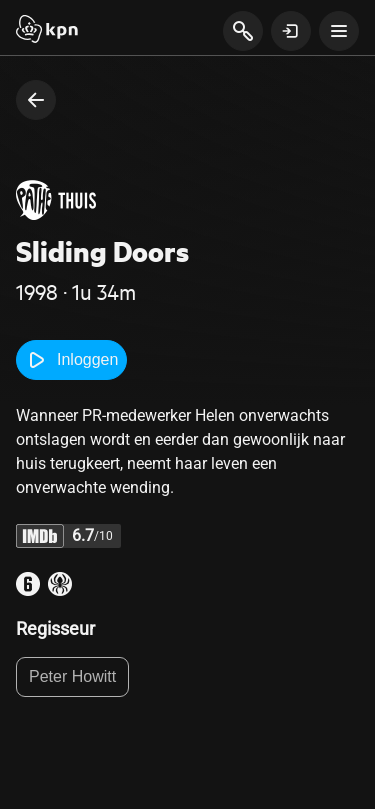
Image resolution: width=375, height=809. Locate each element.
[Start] (47, 31)
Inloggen (71, 360)
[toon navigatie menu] (339, 31)
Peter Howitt (72, 676)
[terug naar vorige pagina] (36, 100)
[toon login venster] (291, 31)
